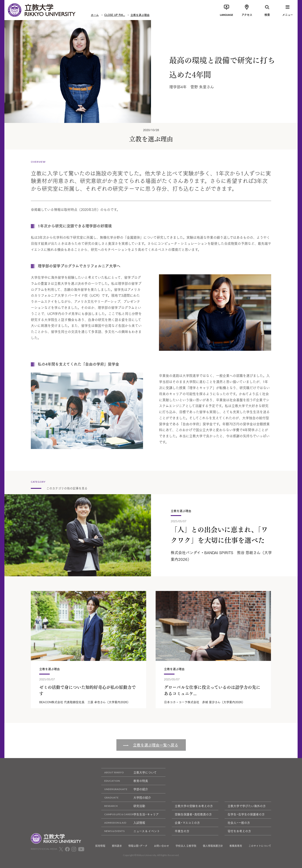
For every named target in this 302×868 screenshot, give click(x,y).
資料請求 (117, 846)
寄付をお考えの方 (239, 831)
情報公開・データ (138, 846)
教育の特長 (125, 781)
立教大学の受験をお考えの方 (194, 806)
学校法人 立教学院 (186, 846)
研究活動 (123, 806)
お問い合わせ (161, 846)
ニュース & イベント (131, 831)
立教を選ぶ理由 (140, 15)
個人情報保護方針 (213, 846)
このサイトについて (260, 846)
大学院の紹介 (126, 798)
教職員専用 (236, 846)
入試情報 (123, 823)
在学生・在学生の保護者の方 (246, 814)
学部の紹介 (125, 789)
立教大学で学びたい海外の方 (247, 806)
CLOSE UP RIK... (115, 15)
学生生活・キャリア (130, 814)
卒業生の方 (182, 831)
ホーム (95, 15)
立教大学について (129, 772)
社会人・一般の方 (239, 823)
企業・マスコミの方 (187, 823)
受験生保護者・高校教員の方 (193, 814)
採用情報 (100, 846)
